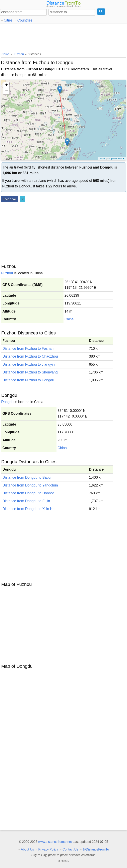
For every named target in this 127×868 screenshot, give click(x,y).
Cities (8, 20)
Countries (25, 20)
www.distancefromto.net (55, 842)
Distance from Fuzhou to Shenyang (30, 372)
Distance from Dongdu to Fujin (26, 501)
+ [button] (7, 85)
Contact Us (70, 849)
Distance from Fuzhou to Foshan (28, 349)
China (69, 319)
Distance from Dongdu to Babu (27, 477)
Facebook (10, 199)
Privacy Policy (48, 849)
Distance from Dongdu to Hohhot (28, 493)
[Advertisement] (63, 37)
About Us (27, 849)
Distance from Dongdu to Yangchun (30, 485)
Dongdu (7, 402)
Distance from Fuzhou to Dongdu (28, 380)
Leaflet (102, 158)
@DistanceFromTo (96, 849)
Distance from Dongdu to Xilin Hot (29, 509)
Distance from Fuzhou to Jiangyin (29, 364)
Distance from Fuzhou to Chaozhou (30, 356)
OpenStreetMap (117, 158)
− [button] (7, 91)
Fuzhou (7, 273)
